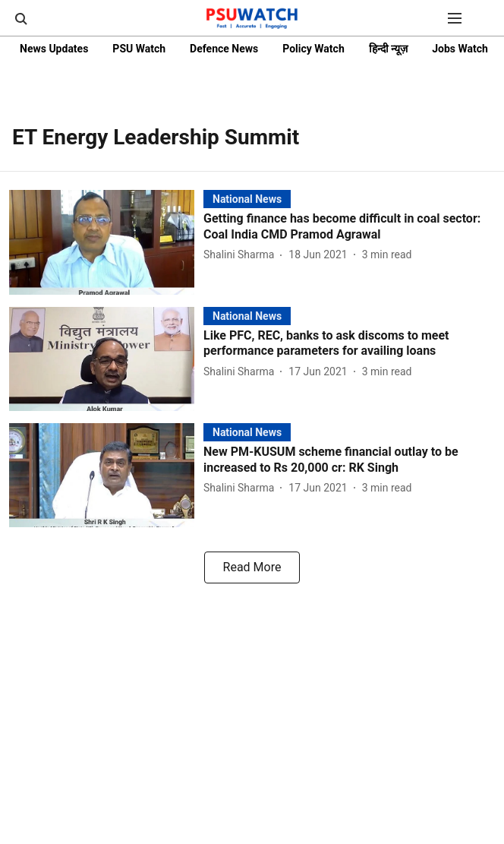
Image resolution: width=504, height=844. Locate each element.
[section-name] (247, 199)
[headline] (349, 227)
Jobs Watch (460, 49)
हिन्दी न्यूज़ (388, 49)
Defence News (224, 49)
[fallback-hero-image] (106, 242)
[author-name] (242, 255)
